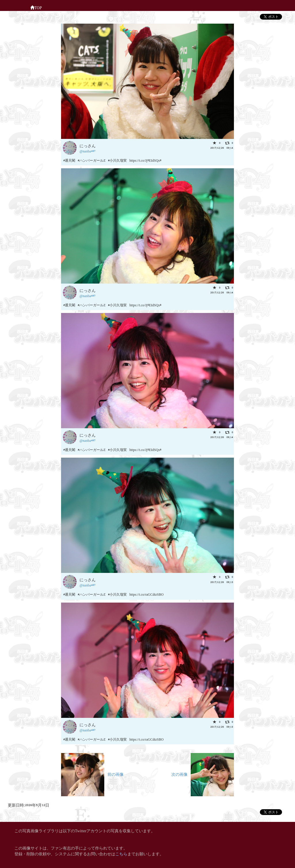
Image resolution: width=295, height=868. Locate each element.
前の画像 (92, 774)
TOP (36, 7)
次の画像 (203, 774)
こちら (121, 853)
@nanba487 (87, 151)
